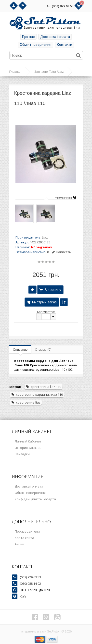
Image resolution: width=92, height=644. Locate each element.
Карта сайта (24, 538)
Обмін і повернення (36, 45)
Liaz (45, 237)
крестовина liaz (26, 402)
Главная (15, 72)
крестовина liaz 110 (43, 387)
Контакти (65, 45)
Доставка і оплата (55, 37)
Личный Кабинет (28, 441)
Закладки (22, 454)
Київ (23, 596)
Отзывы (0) (43, 350)
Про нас (28, 37)
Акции (20, 544)
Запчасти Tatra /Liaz (49, 72)
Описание (20, 350)
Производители (27, 531)
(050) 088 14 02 (30, 584)
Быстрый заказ (44, 302)
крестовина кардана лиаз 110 (37, 394)
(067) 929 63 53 (63, 6)
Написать (62, 252)
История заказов (28, 448)
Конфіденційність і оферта (35, 499)
